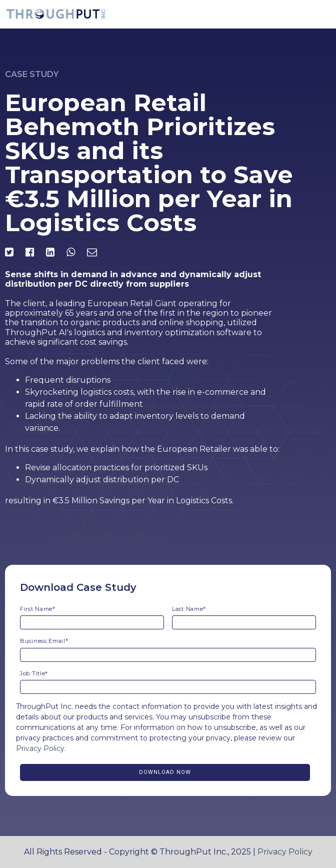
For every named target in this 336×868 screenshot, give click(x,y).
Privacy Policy (40, 748)
